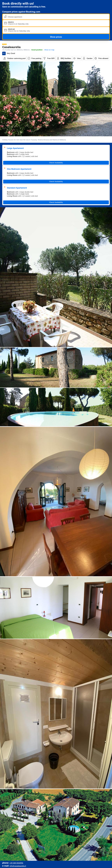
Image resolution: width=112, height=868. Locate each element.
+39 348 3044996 (16, 863)
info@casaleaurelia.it (18, 866)
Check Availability (56, 163)
